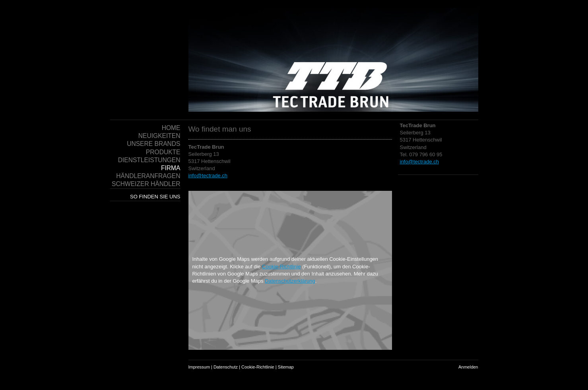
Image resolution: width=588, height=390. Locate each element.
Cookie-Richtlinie (281, 267)
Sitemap (286, 367)
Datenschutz (226, 367)
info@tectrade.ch (419, 162)
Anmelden (468, 367)
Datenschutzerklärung (290, 281)
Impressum (199, 367)
